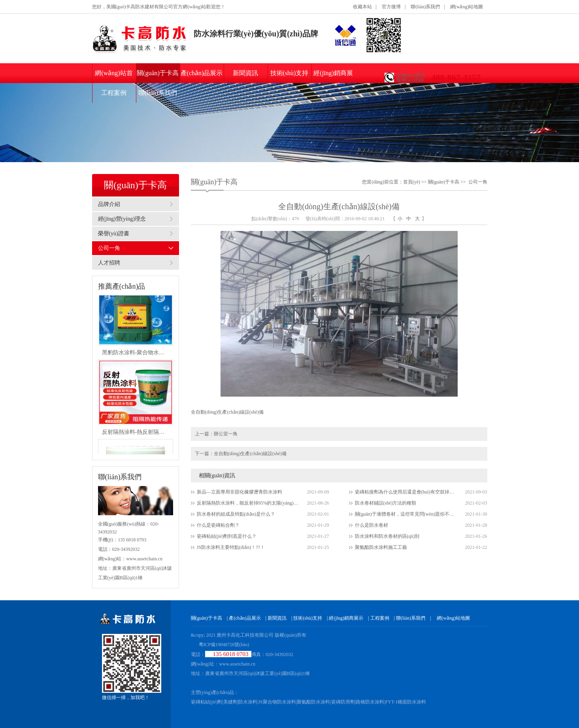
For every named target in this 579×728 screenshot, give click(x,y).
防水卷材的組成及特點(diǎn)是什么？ (236, 514)
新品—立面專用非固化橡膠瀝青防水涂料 (240, 492)
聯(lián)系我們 (425, 7)
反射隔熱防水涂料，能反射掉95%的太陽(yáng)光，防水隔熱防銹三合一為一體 (248, 503)
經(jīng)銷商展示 (333, 76)
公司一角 (109, 248)
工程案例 (114, 93)
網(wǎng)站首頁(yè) (114, 76)
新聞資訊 (245, 73)
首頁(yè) (412, 182)
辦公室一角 (226, 434)
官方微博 (391, 7)
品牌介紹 (109, 204)
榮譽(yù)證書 (114, 234)
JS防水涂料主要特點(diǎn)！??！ (231, 547)
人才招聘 (109, 263)
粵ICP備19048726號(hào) (224, 645)
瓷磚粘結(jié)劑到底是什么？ (227, 536)
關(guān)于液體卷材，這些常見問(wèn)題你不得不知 (406, 514)
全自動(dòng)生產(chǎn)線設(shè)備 (250, 454)
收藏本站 (362, 7)
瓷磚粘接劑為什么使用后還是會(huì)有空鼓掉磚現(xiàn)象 (406, 492)
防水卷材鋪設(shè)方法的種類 (386, 503)
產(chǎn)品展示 (202, 73)
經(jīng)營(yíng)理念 (122, 219)
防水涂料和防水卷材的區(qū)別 (387, 536)
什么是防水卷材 (372, 525)
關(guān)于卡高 (158, 73)
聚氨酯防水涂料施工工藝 (381, 547)
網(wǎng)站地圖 (467, 7)
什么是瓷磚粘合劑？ (218, 525)
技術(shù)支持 (289, 73)
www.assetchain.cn (237, 664)
